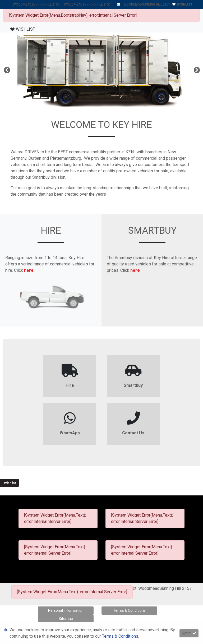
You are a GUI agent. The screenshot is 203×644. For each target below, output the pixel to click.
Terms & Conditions (129, 610)
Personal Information (66, 610)
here (29, 270)
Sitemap (66, 619)
